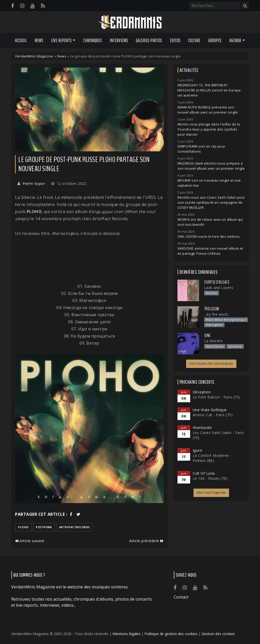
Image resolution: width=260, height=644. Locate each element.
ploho (23, 527)
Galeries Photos (149, 40)
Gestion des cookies (218, 634)
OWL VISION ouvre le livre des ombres (209, 237)
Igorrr (198, 450)
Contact (181, 597)
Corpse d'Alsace (217, 282)
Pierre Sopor (34, 183)
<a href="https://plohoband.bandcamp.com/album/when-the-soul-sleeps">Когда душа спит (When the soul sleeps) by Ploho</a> (89, 260)
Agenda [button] (235, 40)
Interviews (119, 40)
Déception (202, 392)
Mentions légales (126, 634)
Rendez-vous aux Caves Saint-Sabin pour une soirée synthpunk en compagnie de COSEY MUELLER (211, 203)
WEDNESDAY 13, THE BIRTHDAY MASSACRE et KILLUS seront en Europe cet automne (209, 90)
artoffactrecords (75, 527)
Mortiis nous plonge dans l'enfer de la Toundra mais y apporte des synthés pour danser (209, 129)
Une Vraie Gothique (210, 410)
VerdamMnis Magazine (34, 56)
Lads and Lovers (219, 288)
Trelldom (212, 309)
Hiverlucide (202, 428)
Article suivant (30, 541)
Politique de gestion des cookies (171, 634)
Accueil (21, 40)
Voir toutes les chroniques (211, 364)
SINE (207, 335)
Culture (194, 40)
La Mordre (213, 341)
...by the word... (217, 314)
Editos (175, 40)
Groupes (215, 40)
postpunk (44, 527)
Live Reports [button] (61, 40)
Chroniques (93, 40)
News (39, 40)
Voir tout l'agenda (211, 493)
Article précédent (147, 541)
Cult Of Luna (204, 473)
